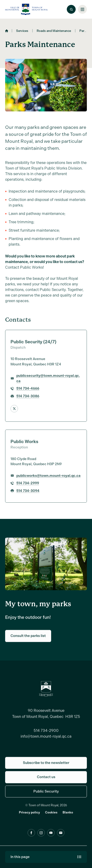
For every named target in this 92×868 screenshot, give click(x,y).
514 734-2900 (46, 733)
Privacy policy (29, 815)
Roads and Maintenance (54, 32)
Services (22, 32)
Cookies (51, 815)
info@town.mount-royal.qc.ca (46, 739)
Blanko (68, 815)
